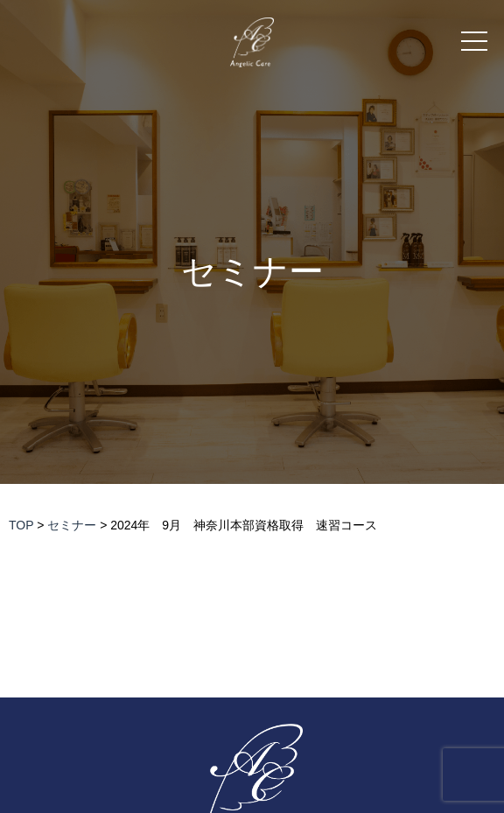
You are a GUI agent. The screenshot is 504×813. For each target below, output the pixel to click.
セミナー (252, 272)
